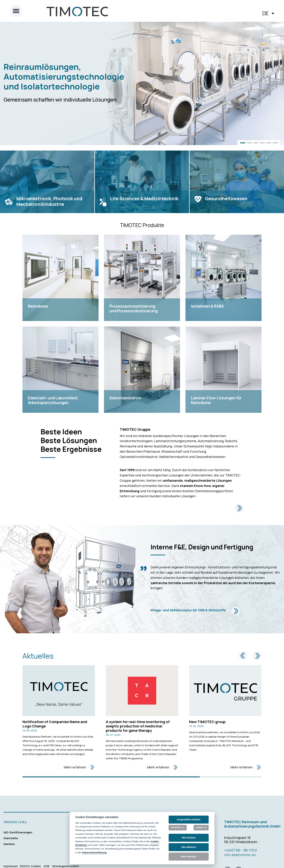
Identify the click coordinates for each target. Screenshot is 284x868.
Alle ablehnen (189, 847)
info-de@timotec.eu (240, 855)
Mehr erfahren (79, 767)
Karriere (9, 844)
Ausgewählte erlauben (189, 819)
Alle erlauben (189, 838)
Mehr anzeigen (189, 856)
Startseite (11, 838)
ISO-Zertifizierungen (18, 832)
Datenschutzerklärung (94, 852)
